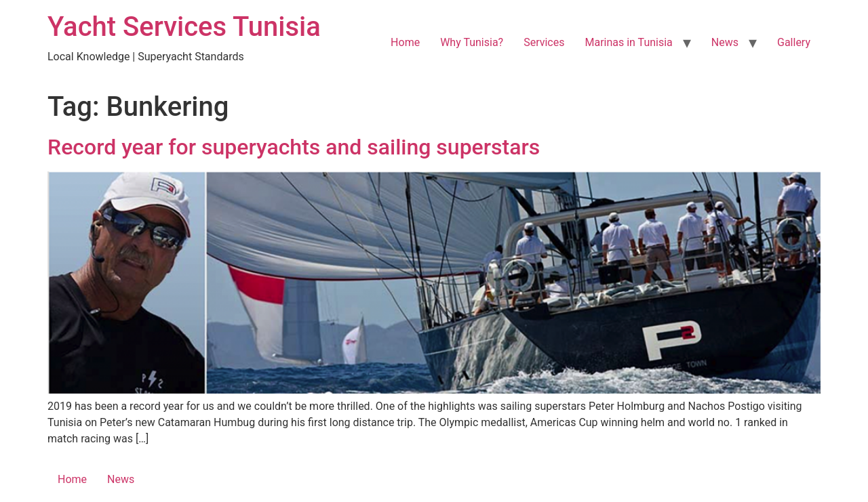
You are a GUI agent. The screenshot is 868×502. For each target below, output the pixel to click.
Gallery (794, 42)
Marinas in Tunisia (628, 42)
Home (405, 42)
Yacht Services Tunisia (184, 27)
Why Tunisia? (472, 42)
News (725, 42)
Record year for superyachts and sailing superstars (294, 147)
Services (544, 42)
